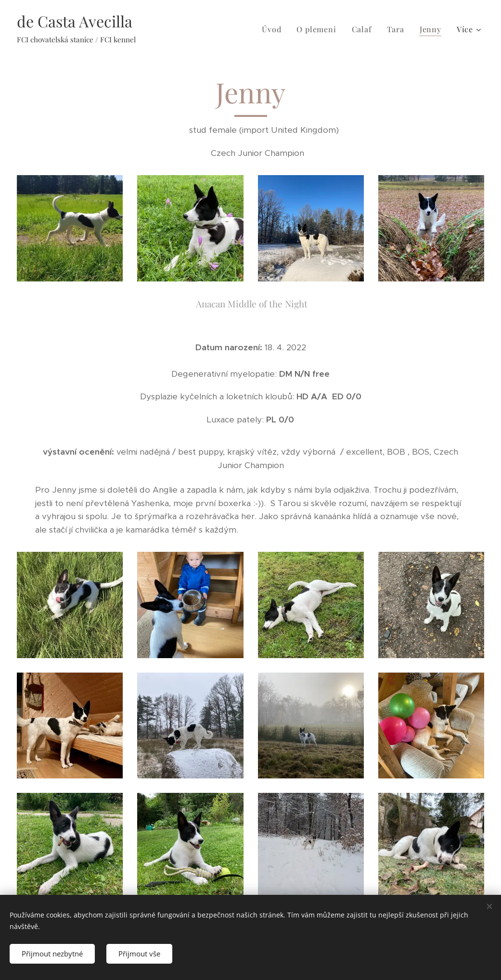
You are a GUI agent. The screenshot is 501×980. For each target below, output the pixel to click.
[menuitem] (274, 29)
